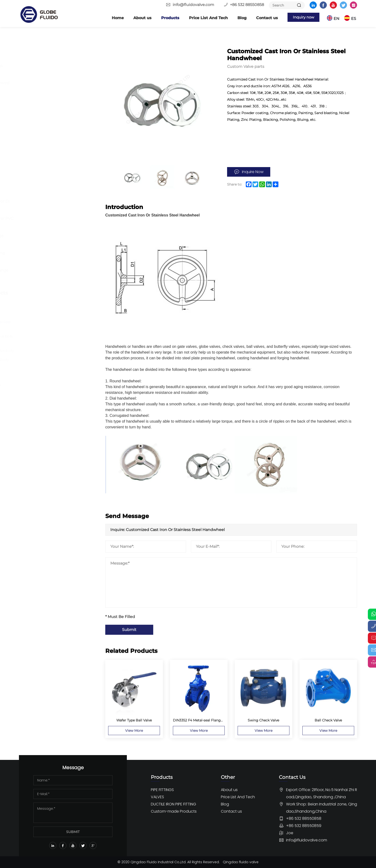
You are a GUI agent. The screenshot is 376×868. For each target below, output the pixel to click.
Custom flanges (44, 304)
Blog (237, 18)
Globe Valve (40, 151)
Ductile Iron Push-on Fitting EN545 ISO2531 (54, 257)
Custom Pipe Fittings (49, 376)
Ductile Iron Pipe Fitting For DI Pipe (56, 206)
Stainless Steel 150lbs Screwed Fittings (56, 87)
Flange (35, 57)
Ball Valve (38, 134)
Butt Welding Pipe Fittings (55, 66)
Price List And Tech (204, 18)
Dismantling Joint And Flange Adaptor (56, 275)
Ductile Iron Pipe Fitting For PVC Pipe (58, 223)
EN (337, 18)
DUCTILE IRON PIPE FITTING (50, 186)
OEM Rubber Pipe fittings (53, 385)
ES (355, 18)
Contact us (262, 18)
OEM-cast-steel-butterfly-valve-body (61, 351)
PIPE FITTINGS (43, 46)
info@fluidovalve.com (193, 5)
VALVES (35, 114)
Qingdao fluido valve (241, 862)
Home (113, 18)
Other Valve (40, 169)
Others (35, 100)
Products (166, 18)
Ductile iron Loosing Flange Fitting (53, 240)
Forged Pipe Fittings (48, 74)
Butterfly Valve (43, 125)
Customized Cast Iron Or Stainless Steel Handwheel (60, 325)
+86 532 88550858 (247, 5)
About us (138, 18)
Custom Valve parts (47, 313)
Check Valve (40, 160)
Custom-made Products (55, 293)
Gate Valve (39, 143)
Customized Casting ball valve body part (61, 339)
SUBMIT (73, 832)
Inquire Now (253, 172)
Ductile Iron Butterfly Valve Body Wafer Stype (59, 362)
